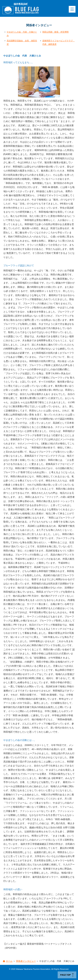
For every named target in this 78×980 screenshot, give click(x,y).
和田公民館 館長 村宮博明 (55, 32)
